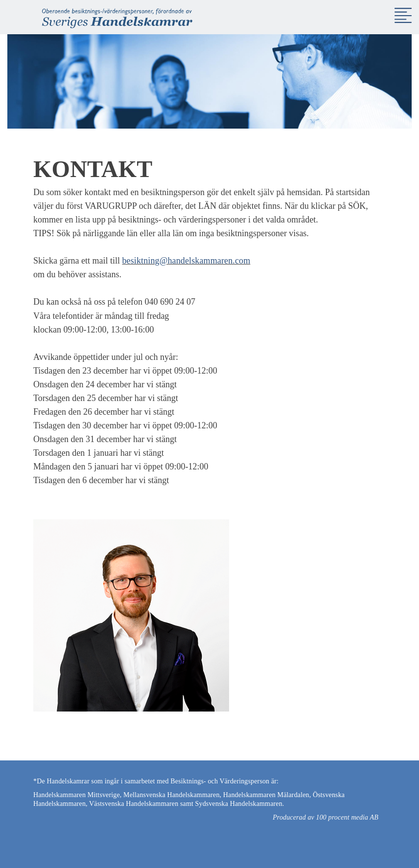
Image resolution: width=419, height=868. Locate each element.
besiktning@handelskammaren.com (186, 261)
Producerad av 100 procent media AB (326, 817)
